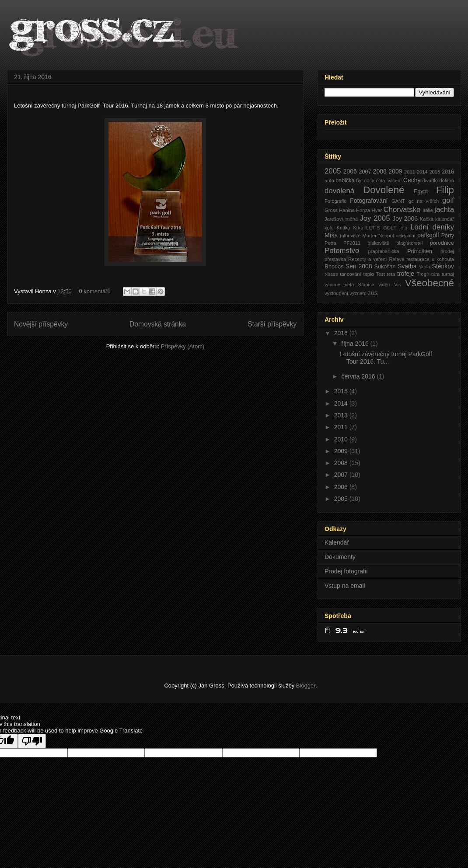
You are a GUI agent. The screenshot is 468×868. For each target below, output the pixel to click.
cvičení (394, 181)
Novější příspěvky (41, 324)
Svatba (407, 266)
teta (391, 274)
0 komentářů (94, 291)
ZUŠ (373, 293)
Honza (363, 210)
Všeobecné (430, 283)
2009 (395, 171)
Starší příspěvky (272, 324)
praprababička (384, 251)
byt (359, 181)
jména (351, 219)
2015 (435, 172)
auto (329, 181)
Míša (331, 235)
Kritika (343, 228)
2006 (350, 171)
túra (435, 274)
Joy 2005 (375, 218)
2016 (448, 172)
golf (448, 200)
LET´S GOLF (381, 228)
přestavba (335, 259)
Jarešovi (334, 219)
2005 (333, 171)
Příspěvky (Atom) (183, 346)
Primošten (420, 251)
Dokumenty (340, 557)
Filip (445, 190)
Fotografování (369, 201)
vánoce (332, 285)
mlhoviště (350, 236)
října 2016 (356, 344)
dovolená (339, 191)
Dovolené (384, 190)
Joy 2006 (405, 219)
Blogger (306, 686)
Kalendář (337, 542)
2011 (410, 172)
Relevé (396, 259)
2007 (365, 172)
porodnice (442, 243)
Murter (370, 236)
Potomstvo (342, 251)
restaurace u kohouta (430, 259)
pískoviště (378, 243)
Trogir (423, 274)
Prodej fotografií (346, 571)
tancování (351, 274)
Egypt (421, 191)
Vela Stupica (359, 285)
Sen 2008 (359, 266)
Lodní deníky (432, 227)
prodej (447, 251)
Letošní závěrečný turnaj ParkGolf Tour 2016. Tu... (387, 358)
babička (345, 181)
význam (358, 293)
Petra (330, 243)
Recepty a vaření (367, 259)
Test (380, 274)
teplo (368, 274)
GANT (398, 201)
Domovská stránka (158, 324)
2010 (342, 439)
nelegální (405, 236)
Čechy (412, 180)
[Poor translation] (32, 741)
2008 (380, 171)
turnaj (448, 274)
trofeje (406, 274)
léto (403, 228)
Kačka (427, 219)
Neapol (386, 236)
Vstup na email (345, 586)
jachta (444, 210)
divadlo (430, 181)
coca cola (375, 181)
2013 (342, 415)
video (384, 285)
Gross (331, 210)
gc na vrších (424, 201)
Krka (358, 228)
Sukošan (385, 267)
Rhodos (334, 267)
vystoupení (336, 293)
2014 (422, 172)
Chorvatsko (402, 210)
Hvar (377, 210)
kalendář (445, 219)
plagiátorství (409, 243)
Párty (448, 236)
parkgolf (428, 235)
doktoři (447, 181)
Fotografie (335, 201)
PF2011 (352, 243)
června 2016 (359, 376)
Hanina (347, 210)
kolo (329, 228)
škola (424, 267)
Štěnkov (443, 266)
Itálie (428, 210)
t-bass (331, 274)
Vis (397, 285)
